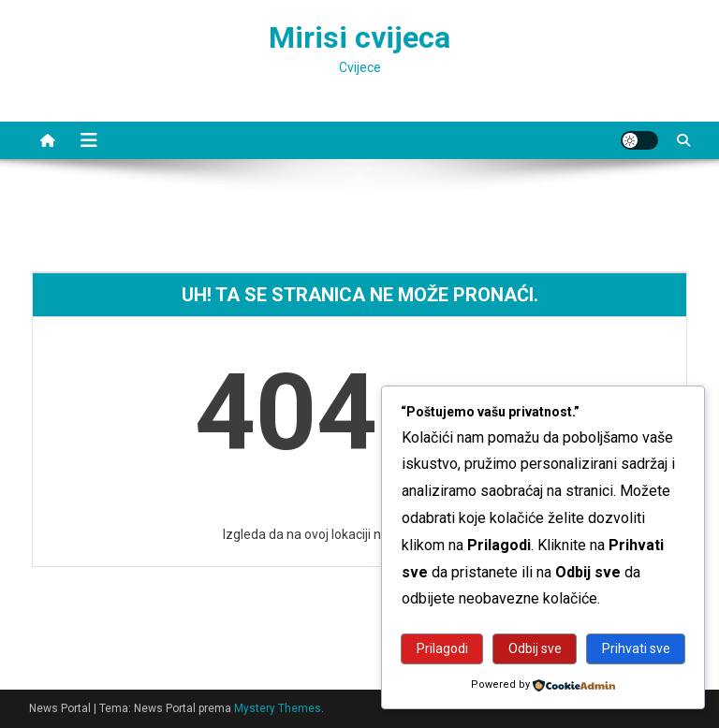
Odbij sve (535, 648)
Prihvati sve (636, 648)
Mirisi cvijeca (359, 37)
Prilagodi (442, 648)
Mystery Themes (278, 708)
